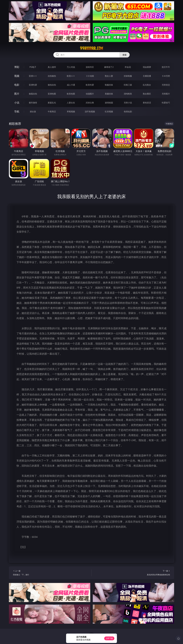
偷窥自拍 (33, 94)
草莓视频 (71, 112)
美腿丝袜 (109, 94)
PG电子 (33, 67)
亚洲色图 (52, 94)
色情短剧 (128, 112)
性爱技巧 (166, 103)
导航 (17, 111)
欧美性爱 (90, 85)
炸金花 (128, 67)
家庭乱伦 (52, 103)
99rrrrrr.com (91, 48)
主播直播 (147, 76)
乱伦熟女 (147, 85)
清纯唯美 (128, 94)
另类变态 (166, 85)
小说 (17, 103)
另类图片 (166, 94)
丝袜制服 (128, 76)
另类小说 (128, 103)
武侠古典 (90, 103)
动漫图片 (90, 94)
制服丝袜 (109, 85)
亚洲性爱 (33, 85)
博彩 (17, 67)
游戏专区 (90, 67)
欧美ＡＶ (71, 76)
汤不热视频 (90, 112)
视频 (17, 76)
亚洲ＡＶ (33, 76)
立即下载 (109, 638)
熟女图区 (147, 94)
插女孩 (33, 112)
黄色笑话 (147, 103)
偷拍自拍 (52, 85)
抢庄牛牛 (166, 67)
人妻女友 (71, 103)
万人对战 (71, 67)
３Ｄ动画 (90, 76)
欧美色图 (71, 94)
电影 (17, 85)
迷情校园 (109, 103)
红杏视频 (109, 112)
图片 (17, 94)
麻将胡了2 (109, 67)
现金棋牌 (147, 67)
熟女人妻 (109, 76)
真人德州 (52, 67)
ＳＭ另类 (166, 76)
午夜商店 (52, 112)
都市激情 (33, 103)
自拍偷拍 (52, 76)
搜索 (125, 55)
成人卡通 (71, 85)
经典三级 (128, 85)
